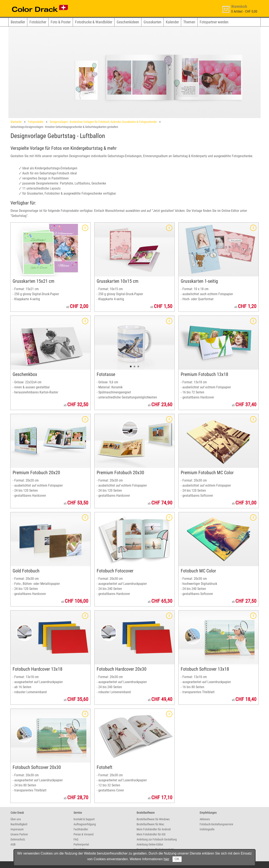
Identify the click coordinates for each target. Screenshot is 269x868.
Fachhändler (81, 829)
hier (167, 859)
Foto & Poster (61, 22)
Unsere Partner (19, 834)
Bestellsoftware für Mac (150, 824)
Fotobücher (38, 22)
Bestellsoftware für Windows (153, 819)
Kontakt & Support (84, 819)
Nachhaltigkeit (19, 824)
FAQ (76, 839)
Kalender (172, 22)
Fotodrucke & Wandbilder (94, 22)
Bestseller (18, 22)
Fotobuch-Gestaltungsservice (216, 824)
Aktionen (205, 819)
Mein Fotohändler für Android (154, 829)
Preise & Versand (84, 834)
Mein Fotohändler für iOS (151, 834)
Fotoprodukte (36, 122)
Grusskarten (152, 22)
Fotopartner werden (214, 22)
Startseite (16, 122)
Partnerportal (81, 844)
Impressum (17, 829)
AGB (13, 844)
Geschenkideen (128, 22)
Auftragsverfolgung (85, 824)
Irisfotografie (207, 829)
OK (177, 859)
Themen (189, 22)
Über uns (16, 819)
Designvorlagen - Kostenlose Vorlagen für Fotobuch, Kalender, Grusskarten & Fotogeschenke (103, 122)
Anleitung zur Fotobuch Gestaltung (157, 839)
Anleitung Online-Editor (150, 844)
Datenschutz (18, 839)
